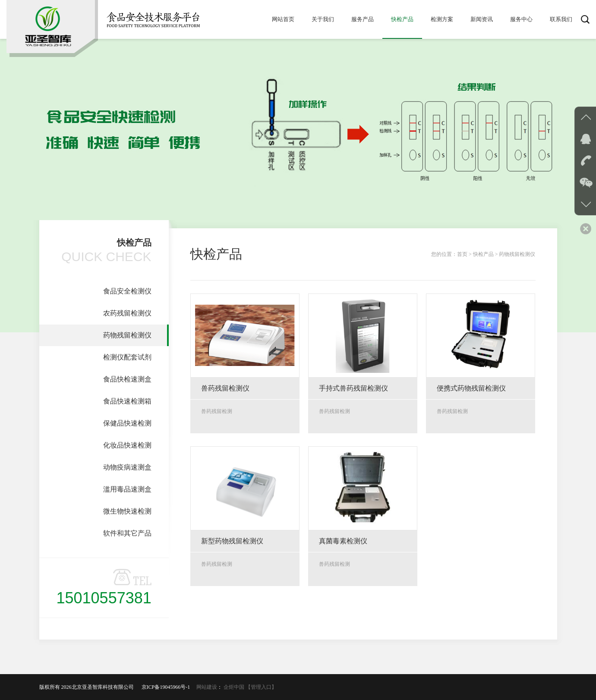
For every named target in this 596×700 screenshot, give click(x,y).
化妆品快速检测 (127, 445)
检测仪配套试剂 (127, 357)
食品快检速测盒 (127, 379)
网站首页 (283, 19)
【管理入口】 (261, 687)
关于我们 (323, 19)
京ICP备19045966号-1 (169, 687)
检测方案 (442, 19)
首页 (462, 254)
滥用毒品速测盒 (127, 489)
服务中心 (521, 19)
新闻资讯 (482, 19)
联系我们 (561, 19)
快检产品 (402, 19)
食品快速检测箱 (127, 401)
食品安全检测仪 (127, 291)
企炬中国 (234, 687)
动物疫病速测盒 (127, 467)
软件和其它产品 (127, 533)
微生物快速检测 (127, 511)
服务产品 (363, 19)
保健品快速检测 (127, 423)
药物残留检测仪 (127, 335)
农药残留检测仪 (127, 313)
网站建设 (207, 687)
